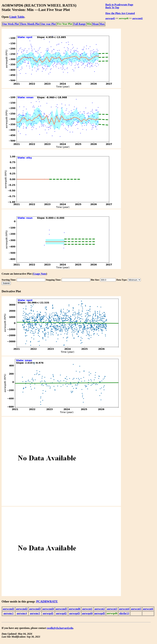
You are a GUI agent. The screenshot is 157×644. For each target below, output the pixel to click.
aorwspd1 (48, 613)
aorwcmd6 (75, 609)
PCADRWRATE (47, 601)
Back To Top (112, 7)
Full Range (80, 24)
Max (102, 24)
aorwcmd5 (61, 609)
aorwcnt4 (124, 609)
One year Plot (48, 24)
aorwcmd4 (48, 609)
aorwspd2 (61, 613)
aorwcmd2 (138, 18)
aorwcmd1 (9, 609)
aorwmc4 (22, 613)
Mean (95, 24)
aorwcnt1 (87, 609)
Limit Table (17, 17)
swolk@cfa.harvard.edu (60, 628)
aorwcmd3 (35, 609)
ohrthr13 (124, 613)
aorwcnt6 (148, 609)
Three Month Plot (30, 24)
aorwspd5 (110, 18)
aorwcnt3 (112, 609)
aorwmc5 (35, 613)
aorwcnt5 (136, 609)
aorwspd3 (75, 613)
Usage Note (40, 274)
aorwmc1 (8, 613)
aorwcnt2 (100, 609)
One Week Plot (11, 24)
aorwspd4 (87, 613)
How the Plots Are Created (120, 13)
